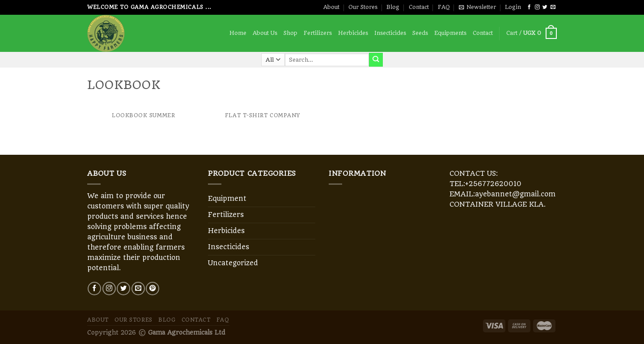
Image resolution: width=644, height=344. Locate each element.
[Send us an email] (553, 7)
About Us (265, 33)
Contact (419, 7)
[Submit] (376, 59)
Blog (393, 7)
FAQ (444, 7)
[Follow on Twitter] (545, 7)
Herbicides (353, 33)
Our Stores (363, 7)
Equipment (227, 199)
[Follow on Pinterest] (153, 289)
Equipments (450, 33)
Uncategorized (233, 263)
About (331, 7)
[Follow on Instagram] (537, 7)
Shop (290, 33)
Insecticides (390, 33)
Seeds (420, 33)
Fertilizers (318, 33)
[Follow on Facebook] (529, 7)
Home (238, 33)
